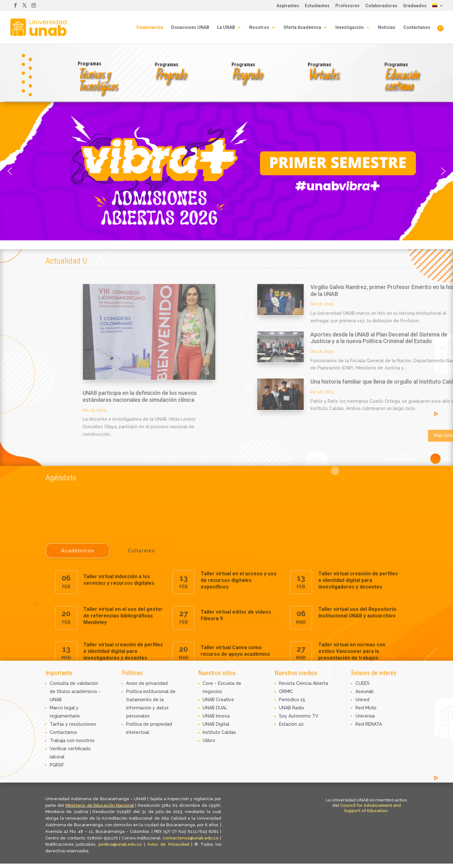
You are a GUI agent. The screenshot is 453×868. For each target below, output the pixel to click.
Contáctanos (417, 27)
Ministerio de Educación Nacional (100, 805)
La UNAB (226, 27)
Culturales (141, 657)
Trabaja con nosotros (72, 740)
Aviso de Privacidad (169, 844)
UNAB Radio (292, 708)
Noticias (387, 27)
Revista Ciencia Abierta (304, 683)
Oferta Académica (302, 27)
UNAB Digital (216, 724)
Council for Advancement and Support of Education (370, 808)
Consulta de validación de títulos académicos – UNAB (75, 691)
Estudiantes (317, 6)
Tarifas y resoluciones (73, 724)
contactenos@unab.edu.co (191, 838)
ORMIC (286, 691)
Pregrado (170, 76)
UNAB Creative (218, 700)
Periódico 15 (292, 700)
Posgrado (247, 76)
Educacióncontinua (402, 81)
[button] (226, 171)
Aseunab (365, 691)
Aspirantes (288, 6)
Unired (362, 700)
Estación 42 (291, 724)
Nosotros (259, 27)
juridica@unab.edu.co (120, 844)
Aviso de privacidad (147, 683)
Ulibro (209, 740)
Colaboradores (381, 6)
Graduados (415, 6)
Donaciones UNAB (190, 27)
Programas (89, 64)
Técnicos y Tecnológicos (98, 81)
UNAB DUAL (215, 708)
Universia (365, 716)
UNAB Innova (216, 716)
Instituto (212, 732)
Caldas (229, 732)
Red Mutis (366, 708)
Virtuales (323, 76)
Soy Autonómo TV (299, 716)
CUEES (363, 683)
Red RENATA (369, 724)
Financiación (150, 27)
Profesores (347, 6)
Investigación (350, 27)
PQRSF (57, 765)
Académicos (78, 657)
